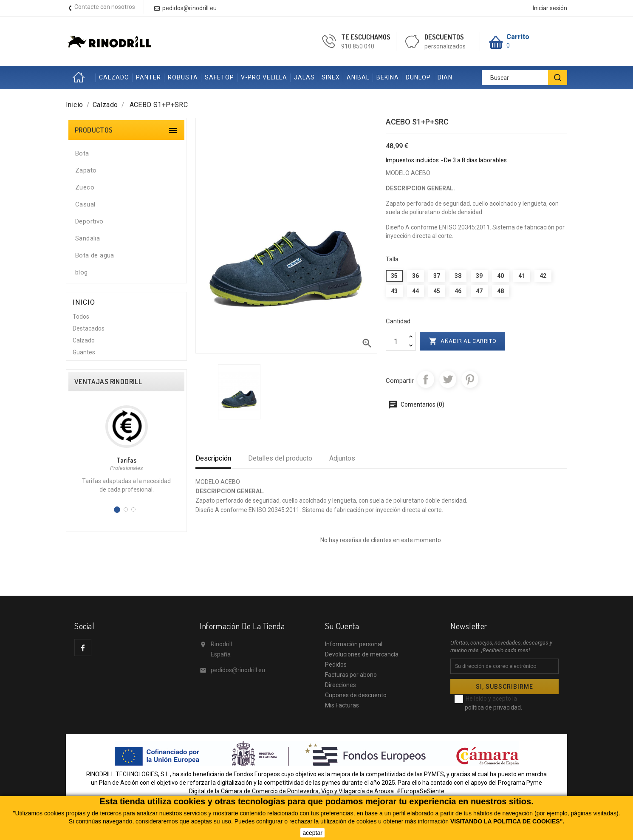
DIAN (445, 77)
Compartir (426, 379)
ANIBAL (358, 77)
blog (82, 272)
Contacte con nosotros (105, 7)
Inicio (81, 78)
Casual (85, 204)
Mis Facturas (342, 705)
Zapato (86, 170)
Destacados (89, 328)
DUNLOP (418, 77)
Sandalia (88, 238)
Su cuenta (342, 626)
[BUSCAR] (558, 78)
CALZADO (114, 77)
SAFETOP (219, 77)
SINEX (331, 77)
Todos (81, 317)
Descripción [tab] (213, 458)
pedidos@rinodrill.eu (238, 670)
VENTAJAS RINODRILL (108, 382)
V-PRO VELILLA (264, 77)
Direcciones (341, 685)
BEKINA (388, 77)
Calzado (84, 340)
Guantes (84, 352)
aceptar (312, 833)
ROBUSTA (183, 77)
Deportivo (89, 221)
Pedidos (336, 665)
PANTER (148, 77)
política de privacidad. (493, 707)
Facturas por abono (351, 675)
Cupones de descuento (356, 695)
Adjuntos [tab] (342, 458)
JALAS (304, 77)
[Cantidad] (396, 341)
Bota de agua (95, 255)
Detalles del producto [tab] (280, 458)
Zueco (85, 187)
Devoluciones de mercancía (362, 654)
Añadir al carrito (463, 341)
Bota (82, 153)
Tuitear (448, 379)
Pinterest (470, 379)
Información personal (354, 644)
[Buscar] (524, 78)
